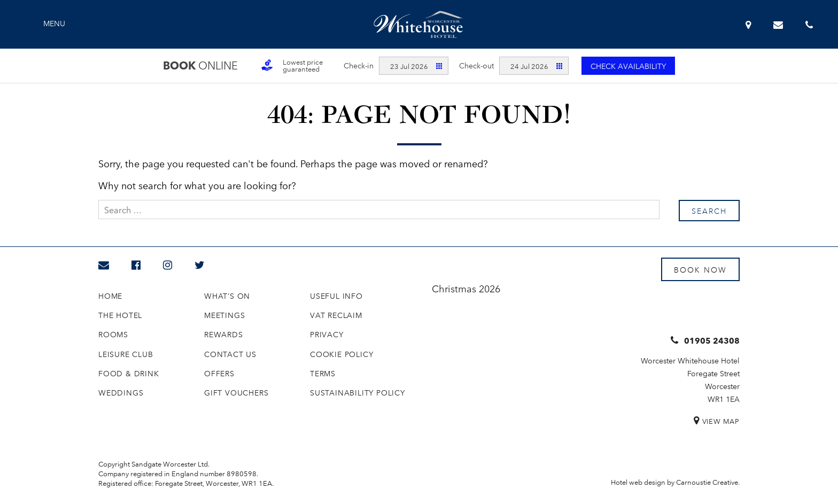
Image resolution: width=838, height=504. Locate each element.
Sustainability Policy (358, 392)
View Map (721, 421)
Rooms (113, 334)
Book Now (700, 269)
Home (110, 296)
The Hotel (120, 315)
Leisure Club (126, 354)
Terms (323, 373)
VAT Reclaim (336, 315)
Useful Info (336, 296)
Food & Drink (129, 373)
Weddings (121, 392)
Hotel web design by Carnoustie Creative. (675, 482)
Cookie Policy (342, 354)
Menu (54, 23)
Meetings (224, 315)
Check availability (628, 66)
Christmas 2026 (466, 288)
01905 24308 (712, 340)
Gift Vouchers (236, 392)
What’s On (227, 296)
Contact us (230, 354)
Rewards (224, 334)
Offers (219, 373)
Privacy (327, 334)
